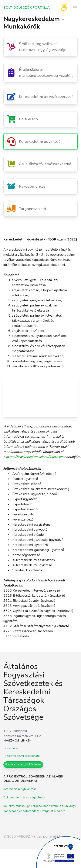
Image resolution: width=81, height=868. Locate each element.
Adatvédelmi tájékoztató (22, 756)
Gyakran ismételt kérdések (23, 764)
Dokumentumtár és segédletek (24, 797)
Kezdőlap (11, 748)
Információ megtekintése (20, 789)
